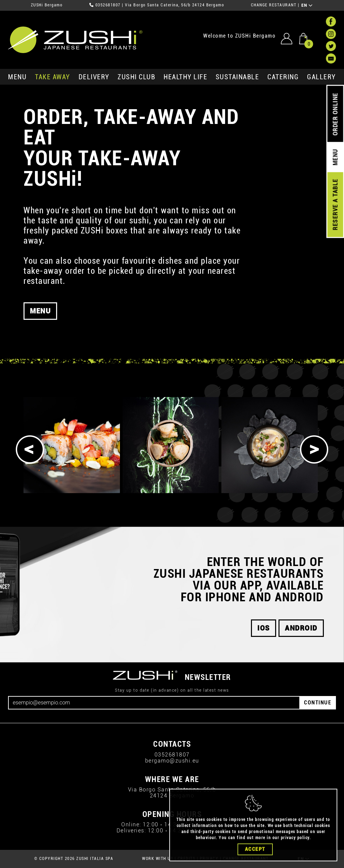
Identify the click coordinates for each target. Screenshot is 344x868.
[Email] (154, 703)
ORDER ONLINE (335, 114)
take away (53, 77)
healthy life (185, 77)
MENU (17, 77)
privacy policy (295, 838)
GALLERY (321, 77)
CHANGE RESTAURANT (274, 5)
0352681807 (108, 5)
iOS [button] (264, 628)
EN (307, 5)
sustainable (238, 77)
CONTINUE (318, 703)
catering (283, 77)
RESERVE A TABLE (335, 205)
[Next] (314, 449)
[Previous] (30, 449)
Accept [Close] (255, 849)
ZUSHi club (136, 77)
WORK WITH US (158, 859)
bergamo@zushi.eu (172, 761)
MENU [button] (40, 312)
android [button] (301, 628)
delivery (94, 77)
